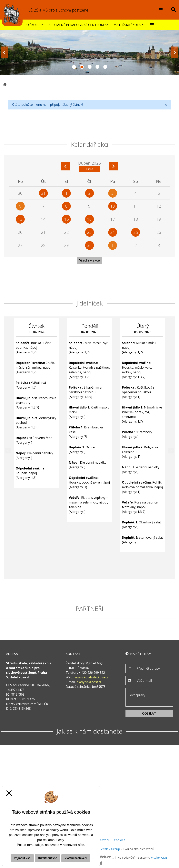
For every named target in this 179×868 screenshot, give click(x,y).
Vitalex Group (110, 849)
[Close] (166, 105)
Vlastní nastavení (76, 858)
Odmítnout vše (47, 858)
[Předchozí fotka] (4, 52)
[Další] (171, 451)
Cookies (120, 840)
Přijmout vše (22, 858)
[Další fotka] (175, 52)
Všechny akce (89, 260)
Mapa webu (102, 840)
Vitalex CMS (159, 857)
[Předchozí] (8, 451)
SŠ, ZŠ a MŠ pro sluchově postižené (58, 10)
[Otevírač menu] (161, 10)
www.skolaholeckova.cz (91, 677)
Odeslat (149, 713)
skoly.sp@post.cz (89, 682)
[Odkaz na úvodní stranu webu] (12, 14)
